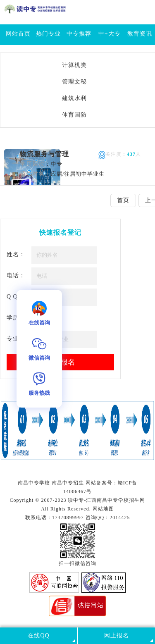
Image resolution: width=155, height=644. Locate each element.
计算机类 (74, 65)
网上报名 (117, 636)
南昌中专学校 (35, 483)
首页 (123, 200)
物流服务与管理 (44, 154)
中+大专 (110, 34)
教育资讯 (140, 34)
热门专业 (48, 34)
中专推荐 (79, 34)
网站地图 (103, 509)
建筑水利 (74, 98)
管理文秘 (74, 82)
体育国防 (74, 115)
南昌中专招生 (68, 483)
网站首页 (18, 34)
